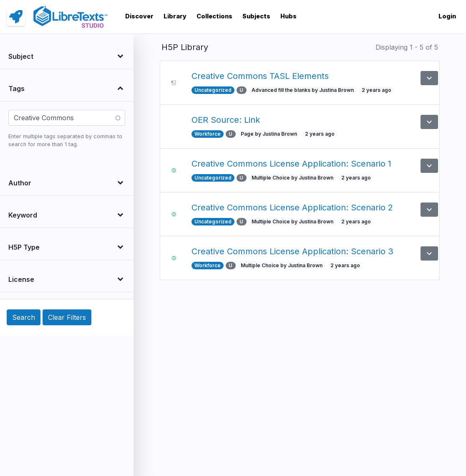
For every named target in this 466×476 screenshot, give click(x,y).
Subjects (256, 16)
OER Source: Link (226, 120)
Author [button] (20, 183)
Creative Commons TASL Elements (260, 76)
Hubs (288, 16)
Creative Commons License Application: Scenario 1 (291, 164)
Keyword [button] (23, 215)
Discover (139, 16)
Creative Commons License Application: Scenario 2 (292, 208)
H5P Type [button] (24, 247)
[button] (429, 78)
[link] (16, 17)
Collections (214, 16)
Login (447, 16)
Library (175, 16)
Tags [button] (16, 89)
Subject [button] (21, 56)
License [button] (21, 279)
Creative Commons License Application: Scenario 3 (292, 251)
